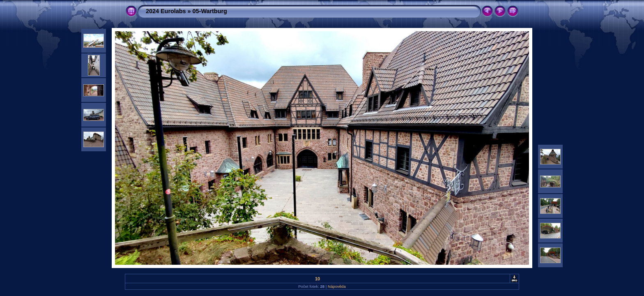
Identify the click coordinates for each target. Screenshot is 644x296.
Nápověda (337, 286)
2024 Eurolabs (166, 11)
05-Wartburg (210, 11)
